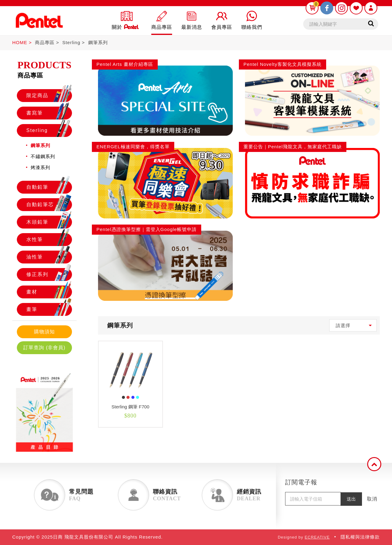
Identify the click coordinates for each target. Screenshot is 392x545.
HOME (20, 42)
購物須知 (44, 332)
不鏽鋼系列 (43, 156)
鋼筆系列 (98, 42)
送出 (351, 499)
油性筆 (49, 257)
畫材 (49, 292)
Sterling (71, 42)
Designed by (304, 537)
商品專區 (45, 42)
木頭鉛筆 (49, 222)
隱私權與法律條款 (360, 537)
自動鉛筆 (49, 187)
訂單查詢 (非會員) (44, 348)
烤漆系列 (40, 167)
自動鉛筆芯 (49, 205)
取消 (372, 499)
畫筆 (49, 309)
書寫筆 (49, 113)
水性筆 (49, 240)
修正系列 (49, 274)
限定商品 (49, 96)
